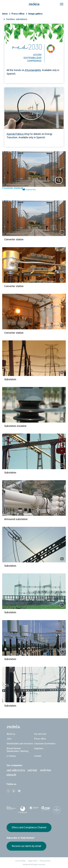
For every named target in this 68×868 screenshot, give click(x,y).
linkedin (14, 791)
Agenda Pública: (16, 134)
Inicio (5, 14)
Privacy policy (45, 861)
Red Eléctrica (16, 770)
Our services (40, 734)
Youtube (19, 791)
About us (11, 734)
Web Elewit (11, 775)
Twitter (8, 791)
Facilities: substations (17, 19)
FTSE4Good (23, 810)
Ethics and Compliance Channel (29, 827)
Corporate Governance (45, 744)
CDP (45, 809)
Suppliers (39, 748)
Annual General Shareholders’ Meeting (17, 750)
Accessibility (20, 861)
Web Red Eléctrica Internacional (46, 770)
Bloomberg (57, 810)
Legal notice (33, 861)
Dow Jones (11, 809)
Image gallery (35, 14)
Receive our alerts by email (26, 846)
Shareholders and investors (20, 744)
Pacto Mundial (34, 809)
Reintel (32, 770)
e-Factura (11, 756)
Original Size (31, 189)
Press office (18, 14)
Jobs (9, 739)
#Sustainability (33, 70)
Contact (38, 756)
